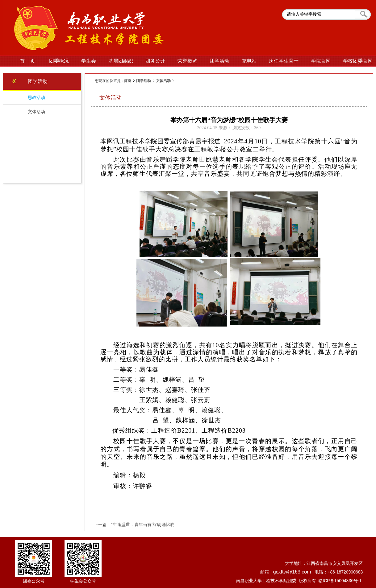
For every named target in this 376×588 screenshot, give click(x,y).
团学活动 (144, 81)
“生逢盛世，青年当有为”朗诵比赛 (143, 524)
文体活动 (163, 81)
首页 (127, 81)
